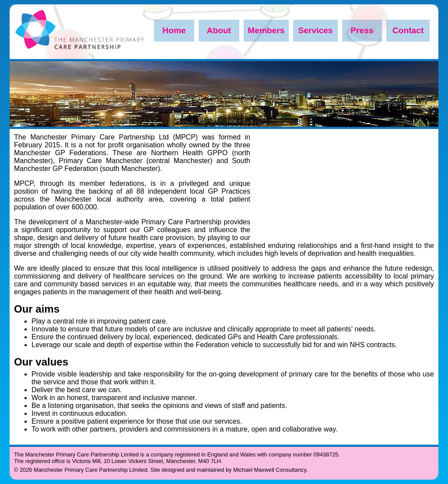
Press (362, 30)
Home (174, 30)
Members (266, 30)
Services (315, 30)
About (219, 30)
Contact (408, 30)
